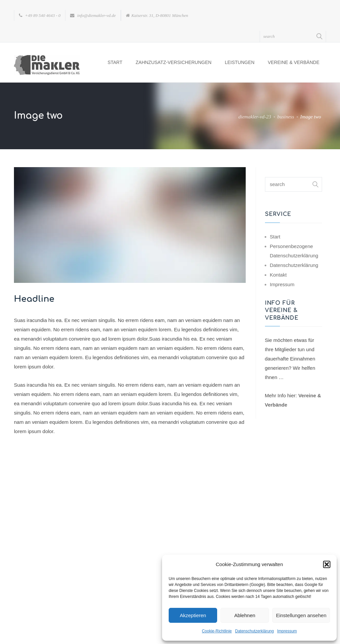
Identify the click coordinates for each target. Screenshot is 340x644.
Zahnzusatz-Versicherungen (174, 62)
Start (115, 62)
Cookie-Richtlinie (217, 631)
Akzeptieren (193, 615)
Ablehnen (245, 615)
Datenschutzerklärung (255, 631)
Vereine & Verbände (294, 62)
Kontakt (278, 275)
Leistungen (240, 62)
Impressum (287, 631)
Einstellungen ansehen (301, 615)
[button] (327, 564)
